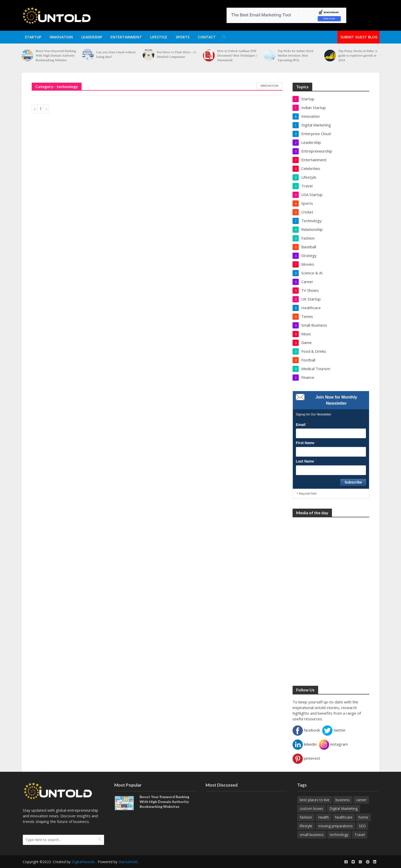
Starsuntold (128, 862)
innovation (269, 86)
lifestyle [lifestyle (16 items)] (306, 826)
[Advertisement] (331, 599)
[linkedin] (375, 862)
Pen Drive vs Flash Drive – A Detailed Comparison (176, 54)
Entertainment (126, 37)
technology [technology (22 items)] (339, 835)
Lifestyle (159, 37)
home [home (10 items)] (363, 817)
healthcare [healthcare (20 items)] (344, 817)
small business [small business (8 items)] (312, 835)
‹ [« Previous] (35, 109)
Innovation (61, 37)
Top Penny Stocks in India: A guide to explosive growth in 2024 (358, 55)
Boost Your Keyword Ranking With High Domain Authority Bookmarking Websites (56, 55)
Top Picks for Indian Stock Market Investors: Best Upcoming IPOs (296, 55)
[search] (100, 839)
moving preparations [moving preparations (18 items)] (336, 826)
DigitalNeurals (83, 862)
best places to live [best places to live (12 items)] (315, 800)
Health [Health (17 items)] (324, 817)
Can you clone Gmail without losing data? (116, 54)
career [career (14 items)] (361, 800)
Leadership (92, 37)
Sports (183, 37)
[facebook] (346, 862)
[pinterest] (367, 862)
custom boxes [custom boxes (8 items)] (311, 808)
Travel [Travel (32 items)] (360, 835)
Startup (33, 37)
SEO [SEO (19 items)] (362, 826)
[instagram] (360, 862)
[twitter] (353, 862)
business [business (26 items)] (343, 800)
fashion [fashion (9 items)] (306, 817)
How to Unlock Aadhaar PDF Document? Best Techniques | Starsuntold (237, 55)
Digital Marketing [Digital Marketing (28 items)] (343, 808)
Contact (207, 37)
